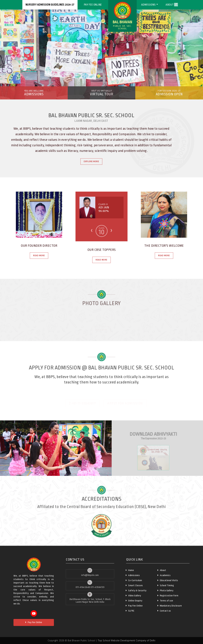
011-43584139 (97, 587)
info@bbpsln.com (90, 575)
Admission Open (169, 93)
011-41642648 (83, 587)
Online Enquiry (134, 601)
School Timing (166, 585)
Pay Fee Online (93, 5)
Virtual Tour (102, 93)
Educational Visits (168, 580)
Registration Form (168, 596)
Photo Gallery (165, 590)
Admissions (148, 5)
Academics (164, 575)
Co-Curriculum (134, 580)
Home (130, 570)
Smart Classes (134, 585)
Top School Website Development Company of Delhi (127, 640)
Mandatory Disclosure (170, 606)
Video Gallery (133, 596)
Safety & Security (136, 590)
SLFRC (130, 611)
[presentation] (92, 230)
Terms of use (165, 601)
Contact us (164, 611)
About (162, 570)
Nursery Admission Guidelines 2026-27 (50, 5)
